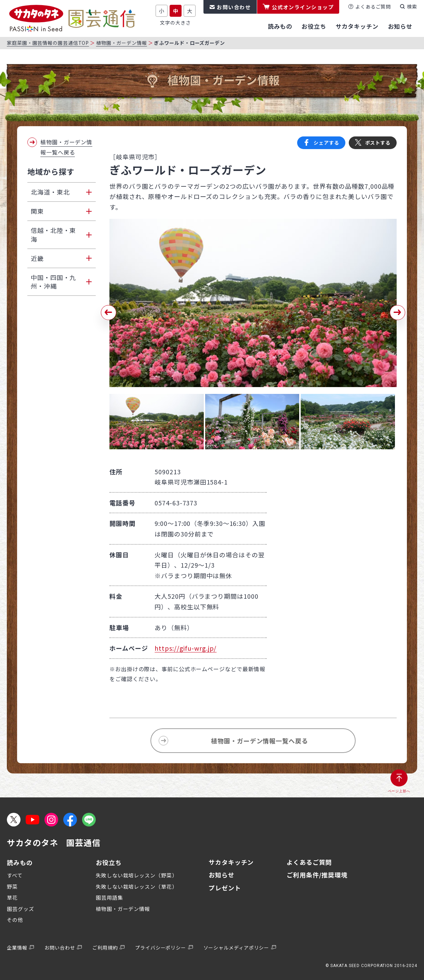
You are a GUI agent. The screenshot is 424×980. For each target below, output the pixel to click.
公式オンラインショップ (303, 7)
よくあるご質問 (373, 6)
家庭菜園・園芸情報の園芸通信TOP (48, 43)
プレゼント (225, 888)
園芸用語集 (109, 897)
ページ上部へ (399, 791)
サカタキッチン (231, 862)
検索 (412, 6)
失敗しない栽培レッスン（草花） (137, 886)
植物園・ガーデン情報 (122, 43)
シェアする (326, 143)
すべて (15, 875)
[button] (109, 313)
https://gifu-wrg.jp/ (185, 648)
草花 (12, 897)
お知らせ (222, 875)
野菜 (12, 886)
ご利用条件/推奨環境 (317, 875)
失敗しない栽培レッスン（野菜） (137, 875)
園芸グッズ (21, 909)
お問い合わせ (234, 7)
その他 (15, 920)
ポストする (378, 143)
